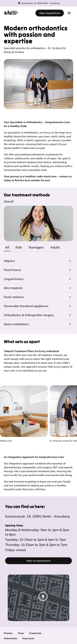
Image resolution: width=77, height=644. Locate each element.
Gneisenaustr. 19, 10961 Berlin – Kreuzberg (37, 516)
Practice (8, 633)
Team (21, 633)
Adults (55, 247)
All (7, 247)
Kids (19, 247)
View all (9, 201)
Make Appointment (50, 13)
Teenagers (36, 247)
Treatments (35, 633)
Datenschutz (11, 638)
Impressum (28, 638)
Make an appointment (38, 561)
